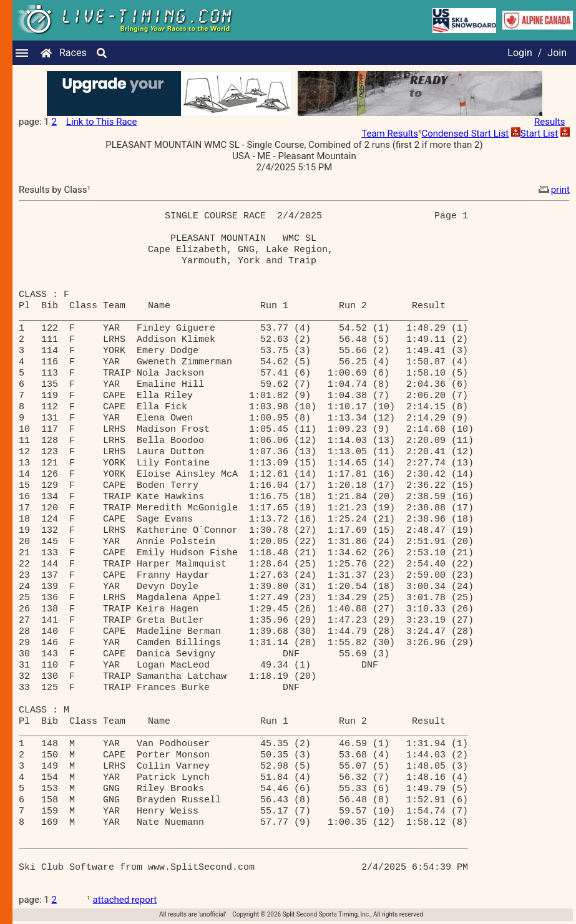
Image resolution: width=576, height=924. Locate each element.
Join (557, 53)
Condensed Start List (465, 134)
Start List (539, 134)
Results (550, 122)
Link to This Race (102, 122)
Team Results (390, 134)
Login (520, 53)
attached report (125, 900)
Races (73, 53)
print (553, 190)
